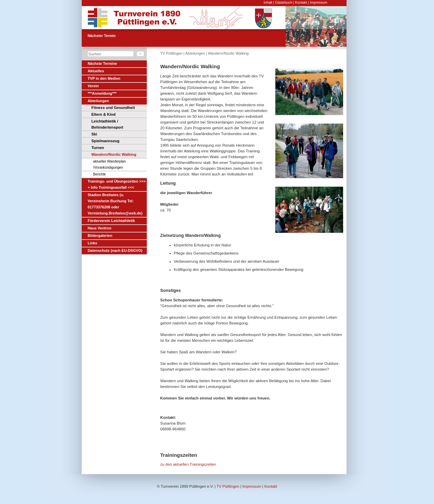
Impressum (319, 3)
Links (93, 243)
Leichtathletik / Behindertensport (107, 124)
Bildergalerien (100, 236)
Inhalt (268, 3)
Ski (94, 134)
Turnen (98, 148)
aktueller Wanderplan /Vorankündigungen (110, 164)
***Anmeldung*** (102, 93)
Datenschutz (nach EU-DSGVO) (115, 250)
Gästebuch (283, 3)
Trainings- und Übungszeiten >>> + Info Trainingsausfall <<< (117, 184)
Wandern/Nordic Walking (114, 154)
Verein (93, 86)
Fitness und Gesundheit (113, 108)
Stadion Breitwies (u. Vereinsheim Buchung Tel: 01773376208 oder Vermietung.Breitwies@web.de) (115, 204)
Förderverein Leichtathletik (112, 221)
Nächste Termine (103, 63)
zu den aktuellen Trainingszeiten (188, 464)
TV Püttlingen (172, 53)
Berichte (100, 174)
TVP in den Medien (104, 78)
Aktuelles (96, 71)
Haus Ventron (100, 228)
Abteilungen (98, 101)
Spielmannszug (106, 141)
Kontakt (301, 3)
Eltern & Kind (104, 114)
